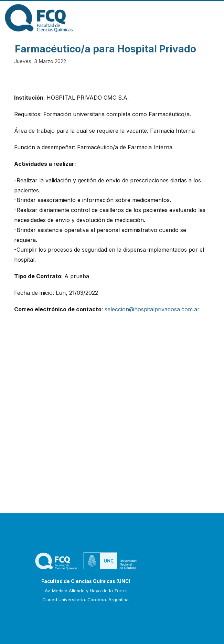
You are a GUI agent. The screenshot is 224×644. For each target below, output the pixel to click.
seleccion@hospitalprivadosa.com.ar (152, 309)
